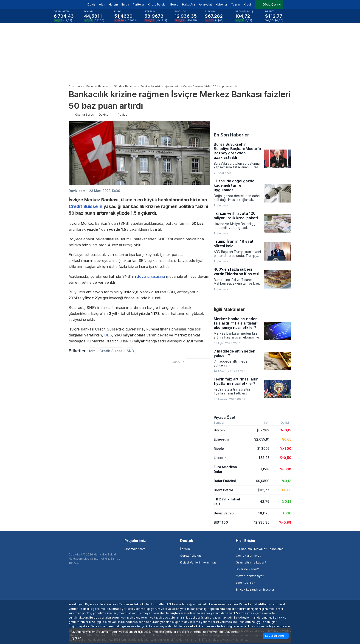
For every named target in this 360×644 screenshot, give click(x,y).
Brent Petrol (223, 490)
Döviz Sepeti (224, 513)
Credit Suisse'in (86, 206)
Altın (102, 4)
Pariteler (138, 4)
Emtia (125, 4)
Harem (113, 4)
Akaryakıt (205, 4)
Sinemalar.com (135, 549)
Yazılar (236, 4)
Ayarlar (76, 638)
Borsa (174, 4)
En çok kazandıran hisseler (255, 589)
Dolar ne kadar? (247, 569)
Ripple (219, 448)
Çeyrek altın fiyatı (249, 555)
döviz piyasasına (151, 276)
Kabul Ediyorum (276, 636)
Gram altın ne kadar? (251, 562)
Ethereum (221, 439)
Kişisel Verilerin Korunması (199, 562)
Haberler (221, 4)
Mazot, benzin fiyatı (250, 576)
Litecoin (220, 458)
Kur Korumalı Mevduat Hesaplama (260, 549)
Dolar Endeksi (225, 481)
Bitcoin (219, 430)
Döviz (91, 4)
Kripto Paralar (157, 4)
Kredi (247, 4)
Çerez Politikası (191, 555)
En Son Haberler (231, 135)
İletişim (185, 549)
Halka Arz (189, 4)
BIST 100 (221, 522)
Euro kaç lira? (245, 583)
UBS (108, 335)
